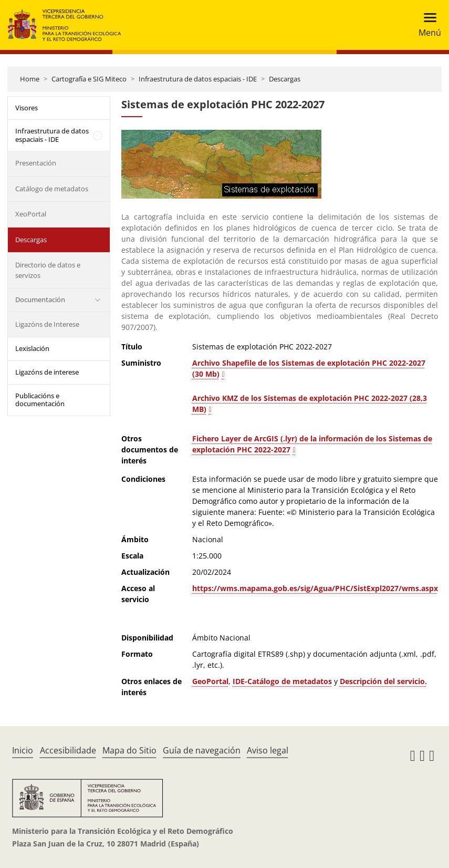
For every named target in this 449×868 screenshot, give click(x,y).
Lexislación (32, 348)
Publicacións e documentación (40, 400)
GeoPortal (210, 681)
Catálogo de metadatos (52, 189)
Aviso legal (268, 750)
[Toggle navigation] (427, 25)
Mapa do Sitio (129, 750)
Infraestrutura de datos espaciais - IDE (198, 79)
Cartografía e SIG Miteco (89, 79)
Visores (27, 108)
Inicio (23, 750)
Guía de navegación (202, 750)
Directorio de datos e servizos (48, 270)
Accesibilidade (68, 750)
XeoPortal (31, 214)
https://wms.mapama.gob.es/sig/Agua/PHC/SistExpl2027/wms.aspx (315, 588)
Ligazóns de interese (47, 372)
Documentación (40, 299)
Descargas (285, 79)
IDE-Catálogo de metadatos (282, 681)
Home (30, 79)
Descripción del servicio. (383, 681)
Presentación (36, 163)
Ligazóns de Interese (47, 324)
